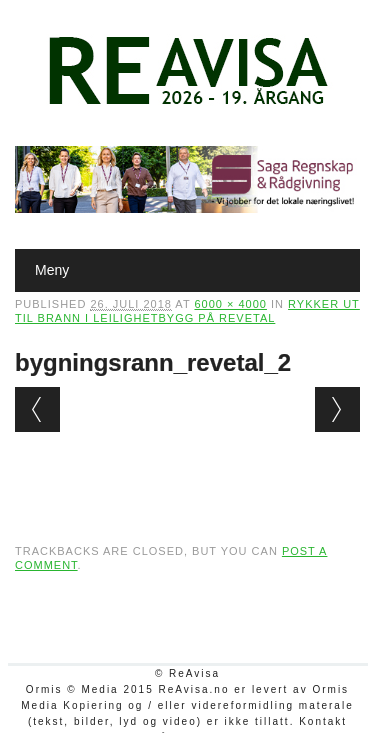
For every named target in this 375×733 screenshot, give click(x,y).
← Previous (37, 409)
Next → (337, 409)
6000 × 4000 (230, 304)
